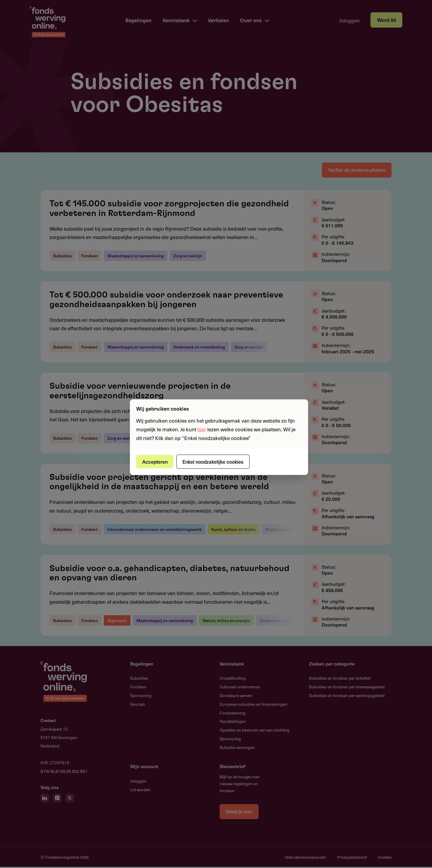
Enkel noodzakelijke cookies (215, 461)
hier (202, 429)
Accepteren (156, 461)
